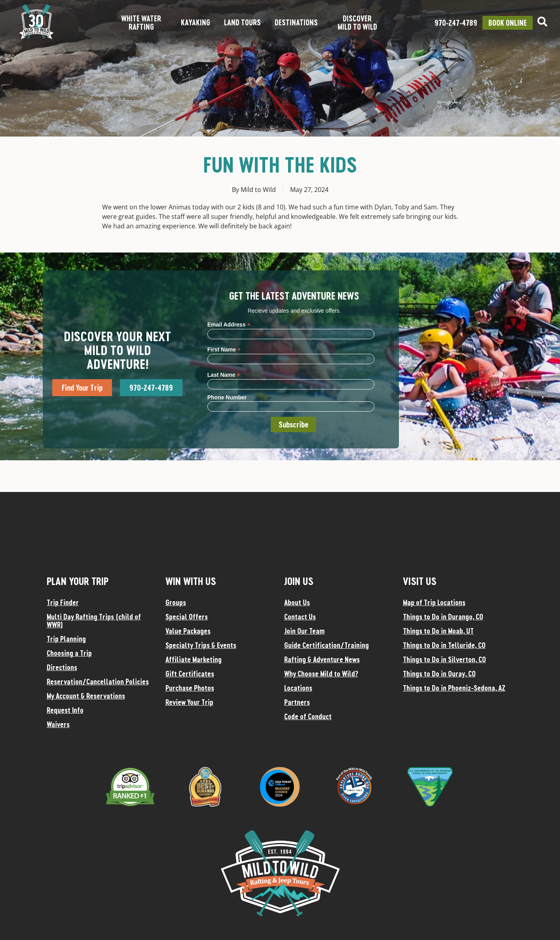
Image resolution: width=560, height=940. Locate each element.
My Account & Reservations (86, 696)
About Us (297, 602)
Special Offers (187, 617)
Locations (298, 688)
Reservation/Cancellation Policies (98, 682)
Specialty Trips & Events (201, 645)
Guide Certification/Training (327, 645)
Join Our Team (304, 631)
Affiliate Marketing (194, 659)
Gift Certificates (190, 674)
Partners (297, 702)
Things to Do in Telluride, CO (444, 645)
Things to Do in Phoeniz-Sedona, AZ (454, 688)
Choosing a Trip (69, 653)
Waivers (58, 724)
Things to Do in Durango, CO (443, 617)
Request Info (65, 710)
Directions (62, 667)
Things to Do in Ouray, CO (439, 674)
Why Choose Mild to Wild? (321, 674)
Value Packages (188, 631)
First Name (224, 349)
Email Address (229, 324)
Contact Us (300, 617)
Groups (176, 602)
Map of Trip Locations (434, 602)
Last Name (224, 375)
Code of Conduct (308, 716)
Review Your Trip (189, 702)
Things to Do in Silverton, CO (444, 659)
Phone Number (227, 397)
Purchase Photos (190, 688)
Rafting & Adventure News (322, 659)
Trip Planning (66, 639)
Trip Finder (63, 602)
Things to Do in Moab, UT (438, 631)
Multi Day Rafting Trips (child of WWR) (94, 621)
